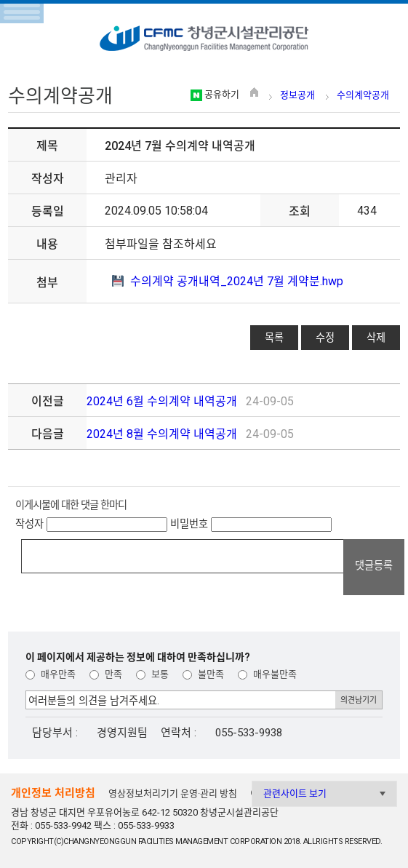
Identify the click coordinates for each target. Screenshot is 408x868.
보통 (152, 674)
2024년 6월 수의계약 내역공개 (162, 401)
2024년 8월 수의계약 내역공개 (162, 434)
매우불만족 (267, 674)
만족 (106, 674)
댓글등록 (374, 565)
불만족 (203, 674)
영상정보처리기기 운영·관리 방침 (173, 793)
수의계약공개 (363, 95)
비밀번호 (189, 524)
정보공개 (297, 95)
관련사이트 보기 (295, 793)
